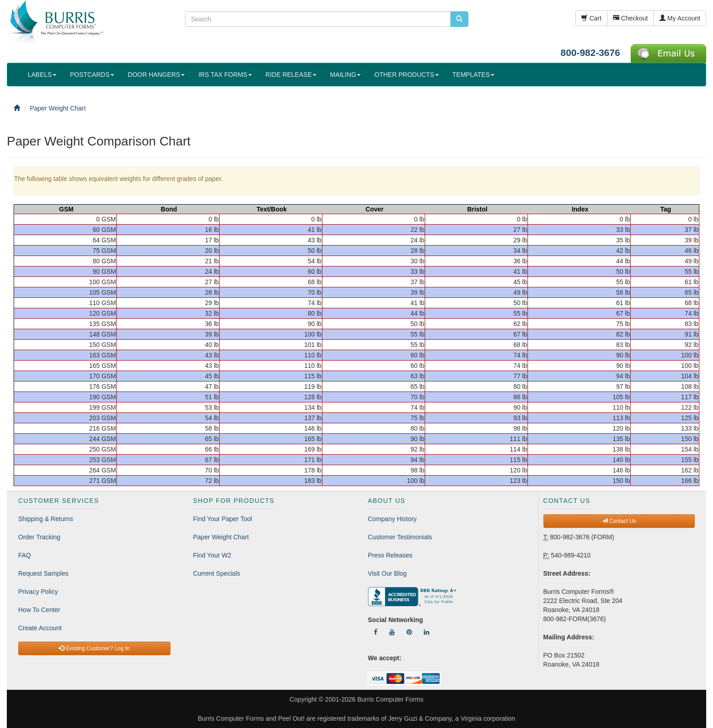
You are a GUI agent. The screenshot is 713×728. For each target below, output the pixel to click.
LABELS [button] (42, 75)
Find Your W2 (212, 555)
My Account (680, 18)
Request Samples (43, 573)
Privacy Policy (38, 592)
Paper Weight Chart (221, 537)
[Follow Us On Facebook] (376, 632)
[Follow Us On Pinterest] (409, 632)
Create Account (40, 628)
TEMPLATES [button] (473, 75)
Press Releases (390, 555)
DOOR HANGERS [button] (156, 75)
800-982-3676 (590, 53)
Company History (392, 519)
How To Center (39, 610)
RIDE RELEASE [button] (291, 75)
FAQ (25, 555)
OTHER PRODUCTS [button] (406, 75)
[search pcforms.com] (459, 19)
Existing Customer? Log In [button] (94, 648)
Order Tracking (39, 537)
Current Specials (217, 573)
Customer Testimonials (400, 537)
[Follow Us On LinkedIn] (427, 632)
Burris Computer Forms (390, 699)
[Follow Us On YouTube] (392, 632)
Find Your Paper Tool (223, 519)
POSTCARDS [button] (92, 75)
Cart (591, 18)
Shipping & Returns (46, 519)
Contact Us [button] (619, 521)
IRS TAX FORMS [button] (225, 75)
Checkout (630, 18)
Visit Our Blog (387, 573)
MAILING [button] (346, 75)
